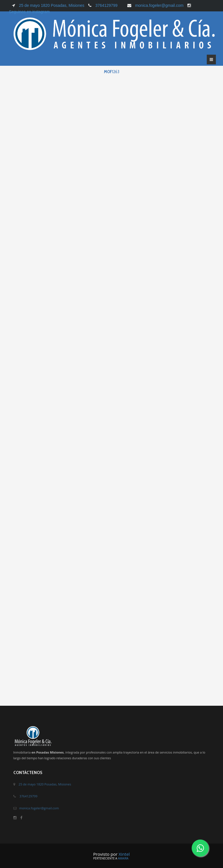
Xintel (124, 854)
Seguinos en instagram (29, 12)
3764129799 (107, 5)
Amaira (123, 858)
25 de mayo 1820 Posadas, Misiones (51, 5)
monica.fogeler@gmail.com (159, 5)
